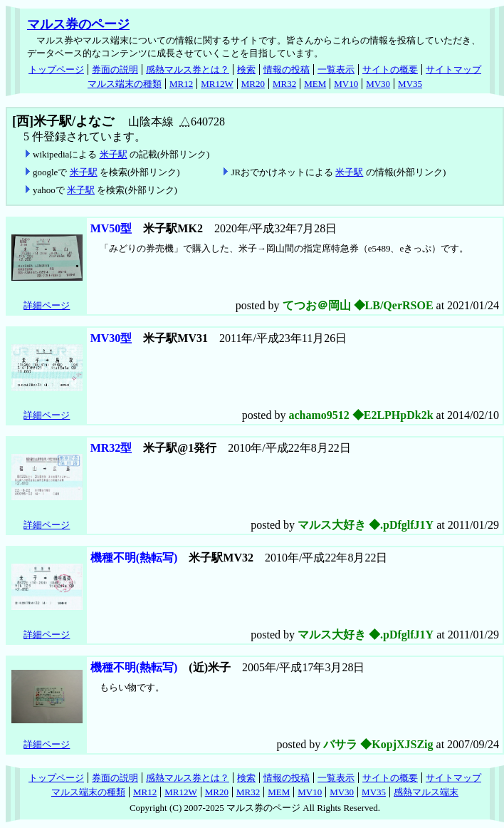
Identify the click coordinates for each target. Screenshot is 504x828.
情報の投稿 (287, 69)
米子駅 (114, 154)
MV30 (378, 84)
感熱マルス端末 (426, 792)
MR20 (253, 84)
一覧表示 (336, 69)
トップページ (56, 69)
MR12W (217, 84)
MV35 (410, 84)
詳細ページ (47, 305)
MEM (315, 84)
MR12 (181, 84)
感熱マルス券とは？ (188, 69)
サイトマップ (453, 69)
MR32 (284, 84)
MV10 (346, 84)
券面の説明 (115, 69)
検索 (246, 69)
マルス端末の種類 (125, 84)
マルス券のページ (78, 24)
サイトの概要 (390, 69)
